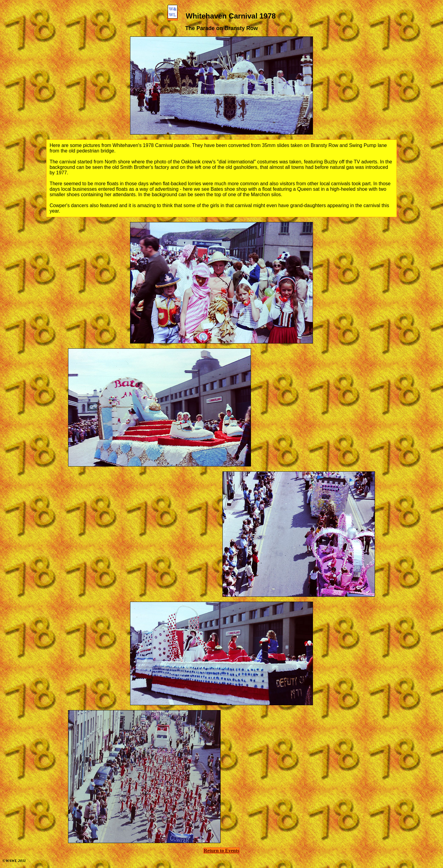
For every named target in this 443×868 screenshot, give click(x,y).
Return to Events (222, 851)
